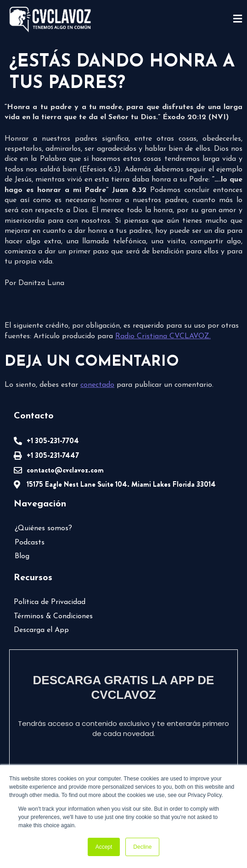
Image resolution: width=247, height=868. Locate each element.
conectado (97, 385)
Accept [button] (104, 847)
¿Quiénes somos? (43, 528)
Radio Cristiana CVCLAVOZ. (163, 336)
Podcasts (30, 543)
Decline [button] (142, 847)
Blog (22, 556)
